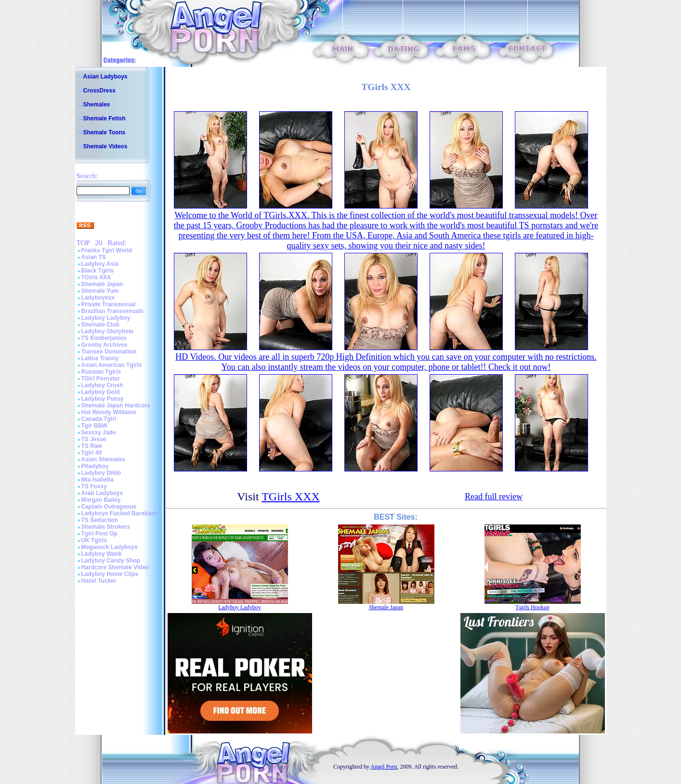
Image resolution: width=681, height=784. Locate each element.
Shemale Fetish (105, 118)
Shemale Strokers (106, 527)
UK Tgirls (94, 540)
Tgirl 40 (92, 453)
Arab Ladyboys (102, 493)
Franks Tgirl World (107, 250)
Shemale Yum (100, 291)
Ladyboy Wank (102, 554)
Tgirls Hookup (532, 607)
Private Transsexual (109, 304)
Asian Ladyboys (105, 77)
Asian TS (94, 257)
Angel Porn (384, 767)
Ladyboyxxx (98, 298)
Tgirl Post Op (99, 534)
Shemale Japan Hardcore (116, 405)
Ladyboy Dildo (101, 473)
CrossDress (99, 91)
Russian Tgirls (101, 372)
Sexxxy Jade (99, 432)
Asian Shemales (104, 459)
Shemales (97, 105)
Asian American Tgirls (112, 365)
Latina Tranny (100, 358)
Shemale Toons (105, 132)
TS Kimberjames (104, 338)
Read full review (494, 497)
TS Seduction (100, 520)
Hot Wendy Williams (109, 412)
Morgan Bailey (101, 500)
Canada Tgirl (99, 419)
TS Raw (92, 446)
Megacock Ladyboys (110, 547)
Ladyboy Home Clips (110, 574)
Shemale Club (100, 325)
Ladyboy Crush (102, 385)
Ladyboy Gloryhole (108, 331)
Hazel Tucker (99, 581)
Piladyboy (95, 466)
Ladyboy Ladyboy (106, 318)
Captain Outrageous (109, 507)
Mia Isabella (98, 480)
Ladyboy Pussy (103, 399)
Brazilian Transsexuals (112, 311)
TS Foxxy (94, 486)
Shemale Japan (102, 284)
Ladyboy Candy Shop (111, 561)
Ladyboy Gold (101, 392)
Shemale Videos (105, 146)
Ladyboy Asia (100, 264)
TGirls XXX (96, 277)
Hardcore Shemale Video (115, 567)
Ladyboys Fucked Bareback (120, 513)
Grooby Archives (105, 345)
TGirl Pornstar (101, 379)
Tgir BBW (95, 426)
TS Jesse (94, 439)
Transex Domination (109, 352)
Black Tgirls (98, 271)
